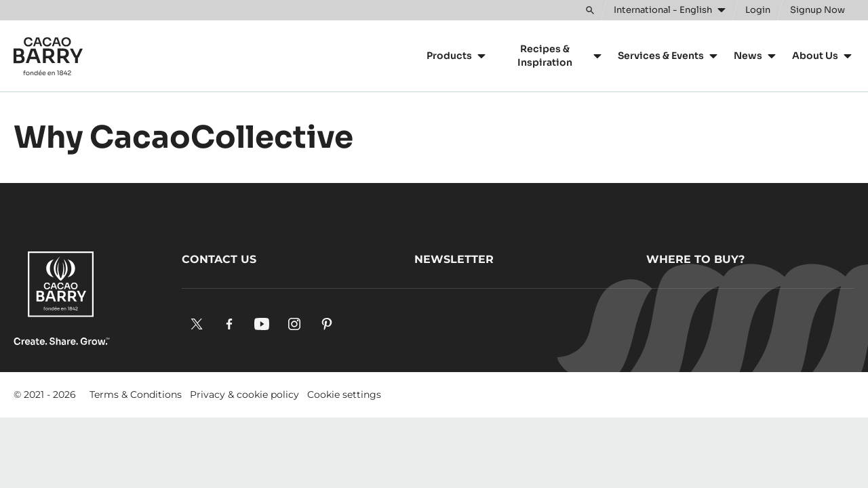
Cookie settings (344, 394)
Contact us (219, 259)
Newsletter (454, 259)
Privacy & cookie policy (244, 394)
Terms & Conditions (136, 394)
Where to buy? (695, 259)
